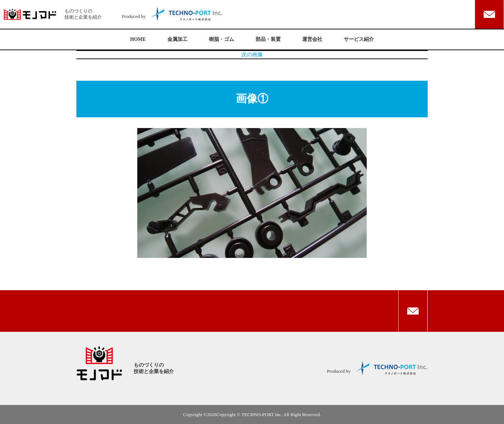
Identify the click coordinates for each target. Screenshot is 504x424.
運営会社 (312, 39)
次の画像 (252, 54)
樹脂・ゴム (222, 39)
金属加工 (177, 39)
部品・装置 (268, 39)
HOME (138, 39)
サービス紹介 (359, 39)
